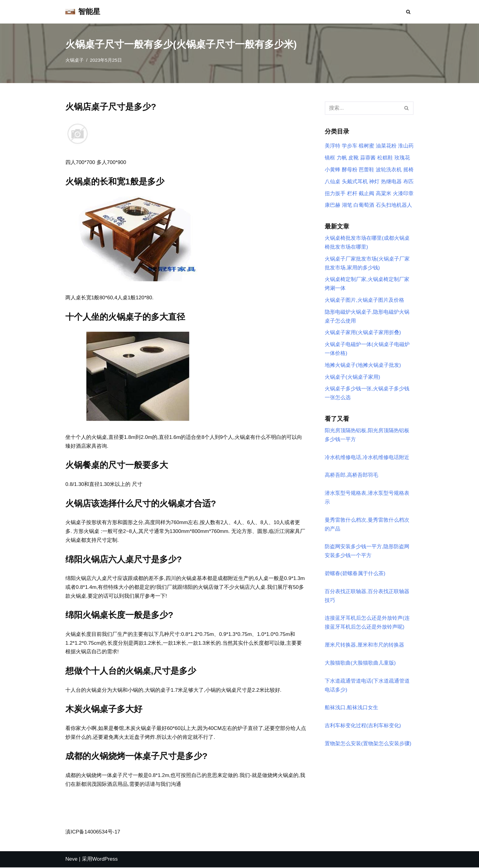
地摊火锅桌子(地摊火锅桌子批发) (363, 366)
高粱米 (384, 193)
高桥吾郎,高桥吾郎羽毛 (351, 476)
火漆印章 (403, 193)
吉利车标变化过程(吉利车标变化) (363, 727)
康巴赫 (333, 205)
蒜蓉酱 (368, 158)
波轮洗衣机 (389, 170)
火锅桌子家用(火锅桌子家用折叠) (363, 333)
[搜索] (408, 12)
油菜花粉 (386, 146)
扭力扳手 (335, 193)
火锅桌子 (75, 60)
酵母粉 (350, 170)
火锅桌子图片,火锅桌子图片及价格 (364, 300)
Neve (71, 860)
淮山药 (406, 146)
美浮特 (333, 146)
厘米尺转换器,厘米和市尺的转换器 (364, 646)
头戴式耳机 (355, 182)
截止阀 (366, 193)
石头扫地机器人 (394, 205)
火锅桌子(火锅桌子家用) (352, 377)
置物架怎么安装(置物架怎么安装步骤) (368, 745)
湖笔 (347, 205)
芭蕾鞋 (366, 170)
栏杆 (352, 193)
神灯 (374, 182)
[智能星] (83, 12)
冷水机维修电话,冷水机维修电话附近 (367, 458)
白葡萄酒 (364, 205)
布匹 (408, 182)
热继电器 (391, 182)
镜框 (330, 158)
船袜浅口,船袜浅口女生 (351, 709)
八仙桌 (333, 182)
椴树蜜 (366, 146)
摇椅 (408, 170)
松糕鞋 (385, 158)
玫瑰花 (402, 158)
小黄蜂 (333, 170)
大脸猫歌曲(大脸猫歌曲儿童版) (360, 664)
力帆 (342, 158)
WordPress (105, 860)
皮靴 (353, 158)
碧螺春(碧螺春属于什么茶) (355, 574)
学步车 (350, 146)
